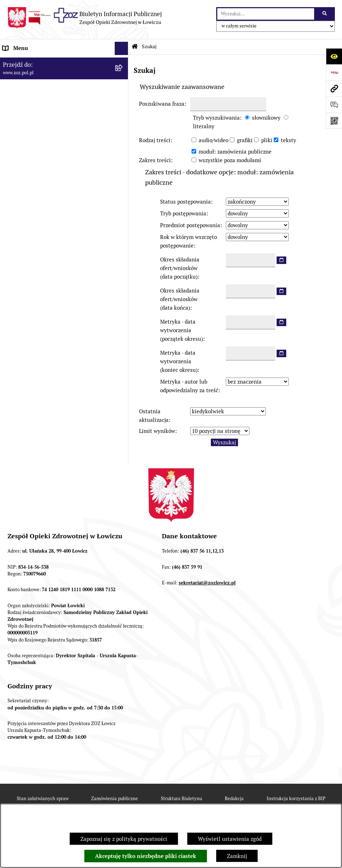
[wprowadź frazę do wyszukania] (266, 14)
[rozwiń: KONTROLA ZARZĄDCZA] (123, 156)
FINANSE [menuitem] (14, 169)
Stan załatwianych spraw (43, 799)
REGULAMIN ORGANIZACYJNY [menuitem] (41, 88)
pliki (267, 140)
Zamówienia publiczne (115, 799)
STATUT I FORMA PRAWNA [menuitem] (36, 75)
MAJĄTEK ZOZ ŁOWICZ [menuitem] (31, 142)
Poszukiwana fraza (162, 104)
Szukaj (149, 46)
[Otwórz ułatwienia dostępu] (334, 56)
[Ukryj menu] (122, 49)
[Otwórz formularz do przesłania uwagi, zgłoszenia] (334, 104)
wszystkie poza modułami (230, 160)
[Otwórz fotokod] (334, 121)
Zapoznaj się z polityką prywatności (124, 839)
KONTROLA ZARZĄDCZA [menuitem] (34, 155)
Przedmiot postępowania (190, 225)
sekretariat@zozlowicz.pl (207, 583)
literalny (204, 126)
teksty (289, 140)
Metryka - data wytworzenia (182, 330)
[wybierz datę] (281, 260)
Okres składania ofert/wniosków (180, 268)
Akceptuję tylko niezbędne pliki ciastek (146, 856)
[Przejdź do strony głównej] (85, 18)
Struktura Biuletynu (181, 799)
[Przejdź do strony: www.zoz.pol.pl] (334, 88)
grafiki (245, 140)
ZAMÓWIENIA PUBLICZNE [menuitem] (35, 201)
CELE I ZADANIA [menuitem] (23, 128)
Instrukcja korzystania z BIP (296, 799)
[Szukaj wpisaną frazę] (325, 14)
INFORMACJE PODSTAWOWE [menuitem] (38, 62)
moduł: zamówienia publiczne (235, 152)
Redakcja (234, 799)
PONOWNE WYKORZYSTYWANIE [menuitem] (44, 182)
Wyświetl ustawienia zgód (230, 839)
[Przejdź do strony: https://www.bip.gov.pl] (334, 72)
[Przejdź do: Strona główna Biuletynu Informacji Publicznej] (135, 47)
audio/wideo (214, 140)
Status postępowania (185, 202)
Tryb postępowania (183, 213)
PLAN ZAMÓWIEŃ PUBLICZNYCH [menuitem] (44, 214)
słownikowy (266, 118)
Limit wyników (157, 431)
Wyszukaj (224, 442)
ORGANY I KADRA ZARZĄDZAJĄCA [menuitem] (46, 102)
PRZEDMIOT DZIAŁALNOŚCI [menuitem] (38, 115)
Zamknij (237, 856)
